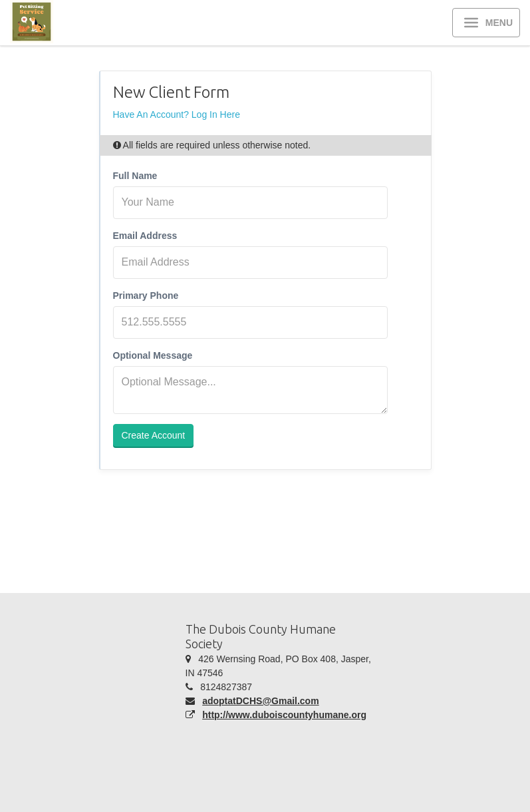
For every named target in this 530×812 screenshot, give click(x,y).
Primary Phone (146, 296)
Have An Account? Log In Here (177, 114)
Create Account (154, 435)
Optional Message (153, 355)
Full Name (135, 176)
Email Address (145, 236)
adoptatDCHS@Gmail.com (260, 701)
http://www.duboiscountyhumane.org (284, 715)
